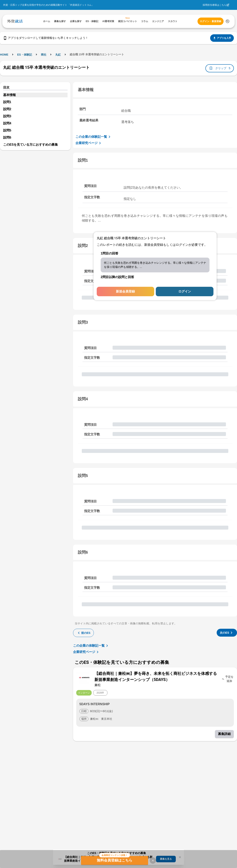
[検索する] (228, 21)
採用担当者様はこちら (214, 5)
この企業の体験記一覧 (94, 137)
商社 (44, 55)
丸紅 (58, 55)
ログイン (185, 291)
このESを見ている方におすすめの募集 (31, 145)
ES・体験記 (25, 55)
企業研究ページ (89, 143)
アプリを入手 (222, 38)
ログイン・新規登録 (211, 21)
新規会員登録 (125, 291)
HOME (4, 55)
